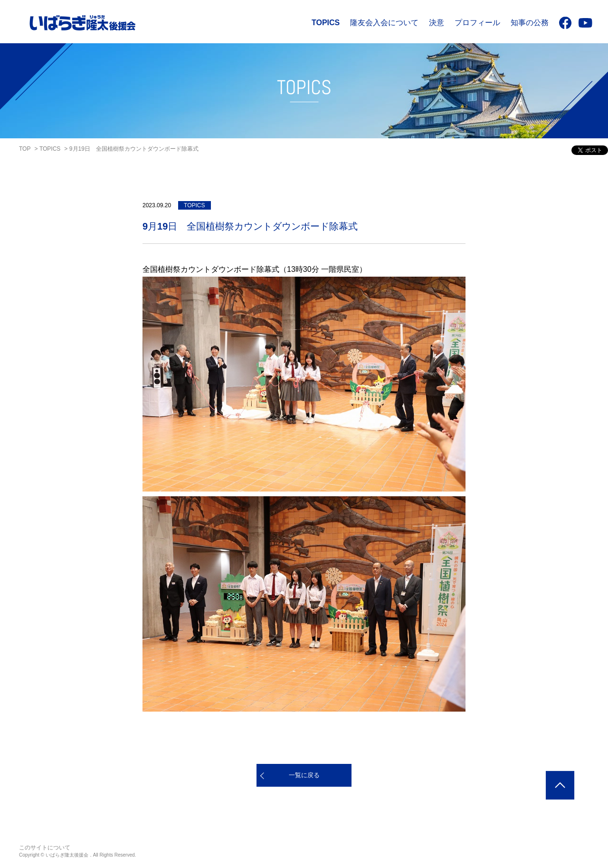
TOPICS (326, 23)
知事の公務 (530, 23)
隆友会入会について (384, 23)
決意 (437, 23)
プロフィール (477, 23)
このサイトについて (45, 848)
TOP (25, 149)
